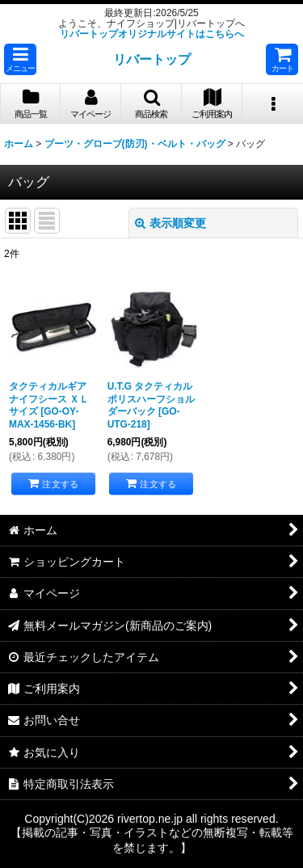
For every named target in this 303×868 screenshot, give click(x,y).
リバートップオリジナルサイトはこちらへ (152, 34)
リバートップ (152, 59)
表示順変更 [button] (170, 223)
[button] (20, 59)
